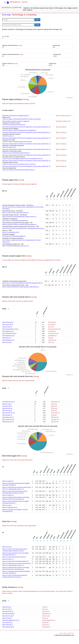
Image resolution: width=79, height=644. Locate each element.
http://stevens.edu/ (8, 616)
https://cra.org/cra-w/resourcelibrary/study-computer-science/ (19, 217)
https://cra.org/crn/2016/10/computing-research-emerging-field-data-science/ (23, 228)
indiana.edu (55, 417)
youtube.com (56, 420)
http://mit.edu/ (7, 607)
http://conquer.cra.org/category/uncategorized (15, 220)
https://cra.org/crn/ (8, 495)
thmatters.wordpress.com (64, 121)
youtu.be (55, 406)
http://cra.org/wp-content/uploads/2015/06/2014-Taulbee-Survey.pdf (22, 119)
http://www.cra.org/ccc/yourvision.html (14, 125)
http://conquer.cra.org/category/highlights (14, 236)
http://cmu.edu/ (7, 327)
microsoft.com (56, 413)
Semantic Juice (16, 2)
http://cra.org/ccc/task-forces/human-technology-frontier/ (19, 170)
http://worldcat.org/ (8, 627)
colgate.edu (53, 331)
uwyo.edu (46, 623)
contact (62, 633)
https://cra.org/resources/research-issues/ (14, 557)
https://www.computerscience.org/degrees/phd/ (16, 116)
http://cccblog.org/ (8, 322)
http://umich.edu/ (8, 625)
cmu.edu (52, 327)
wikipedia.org (53, 336)
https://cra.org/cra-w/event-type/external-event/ (16, 213)
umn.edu (55, 411)
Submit (37, 20)
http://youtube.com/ (8, 420)
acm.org (52, 342)
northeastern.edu (54, 333)
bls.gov (51, 338)
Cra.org (6, 15)
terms (67, 633)
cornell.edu (52, 325)
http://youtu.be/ (7, 406)
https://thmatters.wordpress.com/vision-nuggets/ (16, 121)
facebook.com (56, 402)
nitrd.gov (55, 415)
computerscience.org (55, 329)
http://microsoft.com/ (9, 413)
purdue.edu (55, 422)
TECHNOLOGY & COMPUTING (11, 7)
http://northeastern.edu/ (9, 333)
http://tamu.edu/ (7, 408)
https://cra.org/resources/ (10, 507)
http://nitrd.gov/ (7, 415)
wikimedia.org (47, 614)
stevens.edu (47, 616)
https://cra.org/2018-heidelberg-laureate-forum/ (16, 246)
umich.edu (46, 625)
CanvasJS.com (70, 98)
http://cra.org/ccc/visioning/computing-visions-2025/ (18, 142)
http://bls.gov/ (7, 338)
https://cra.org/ (7, 505)
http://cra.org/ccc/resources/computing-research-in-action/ (19, 164)
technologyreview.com (49, 620)
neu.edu (46, 609)
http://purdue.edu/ (8, 422)
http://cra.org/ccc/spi (10, 147)
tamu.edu (55, 408)
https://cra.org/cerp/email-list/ (11, 232)
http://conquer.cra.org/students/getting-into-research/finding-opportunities (22, 283)
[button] (47, 199)
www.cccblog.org (62, 127)
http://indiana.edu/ (8, 417)
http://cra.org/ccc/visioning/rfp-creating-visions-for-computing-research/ (23, 159)
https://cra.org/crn (8, 481)
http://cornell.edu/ (8, 325)
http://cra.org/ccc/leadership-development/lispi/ (17, 153)
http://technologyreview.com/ (11, 620)
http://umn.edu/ (7, 411)
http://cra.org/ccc (9, 136)
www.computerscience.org (64, 116)
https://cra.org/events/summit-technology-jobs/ (15, 561)
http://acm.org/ (7, 342)
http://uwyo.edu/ (7, 623)
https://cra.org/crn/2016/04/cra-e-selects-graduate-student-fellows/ (21, 287)
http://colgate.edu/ (8, 331)
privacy (72, 633)
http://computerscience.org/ (10, 329)
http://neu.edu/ (7, 609)
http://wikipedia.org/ (8, 336)
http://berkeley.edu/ (8, 340)
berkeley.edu (53, 340)
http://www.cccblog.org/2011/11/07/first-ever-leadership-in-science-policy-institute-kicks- (26, 127)
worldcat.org (47, 627)
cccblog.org (53, 322)
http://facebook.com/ (9, 402)
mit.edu (45, 607)
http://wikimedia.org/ (8, 614)
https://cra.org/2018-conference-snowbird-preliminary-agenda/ (20, 224)
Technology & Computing (24, 15)
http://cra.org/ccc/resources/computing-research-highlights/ (20, 130)
